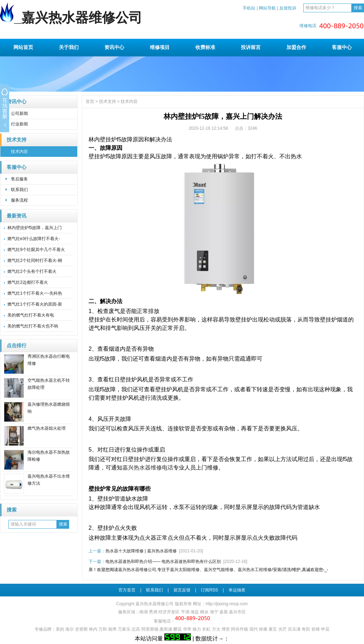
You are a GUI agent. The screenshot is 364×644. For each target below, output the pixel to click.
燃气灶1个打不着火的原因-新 (35, 304)
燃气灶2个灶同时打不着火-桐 (35, 260)
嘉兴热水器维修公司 (137, 570)
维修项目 (160, 47)
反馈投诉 (288, 8)
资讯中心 (114, 47)
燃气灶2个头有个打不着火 (32, 271)
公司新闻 (19, 114)
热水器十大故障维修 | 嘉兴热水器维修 (141, 551)
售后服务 (19, 179)
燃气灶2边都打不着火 (28, 282)
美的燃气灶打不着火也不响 (33, 326)
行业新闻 (19, 124)
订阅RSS (209, 590)
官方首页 (127, 590)
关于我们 (69, 47)
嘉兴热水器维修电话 (148, 468)
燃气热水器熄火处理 (47, 428)
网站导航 (267, 8)
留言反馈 (182, 590)
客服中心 (342, 47)
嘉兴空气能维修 (219, 570)
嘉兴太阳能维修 (185, 570)
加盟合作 (296, 47)
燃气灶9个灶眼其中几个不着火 (36, 250)
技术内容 (19, 152)
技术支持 (17, 140)
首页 (90, 102)
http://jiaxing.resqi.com (227, 604)
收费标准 (205, 47)
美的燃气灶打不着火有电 (31, 315)
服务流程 (19, 200)
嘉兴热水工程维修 (255, 570)
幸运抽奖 (237, 590)
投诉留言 (251, 47)
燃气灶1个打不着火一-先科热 (35, 293)
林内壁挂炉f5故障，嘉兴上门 (35, 228)
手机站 (249, 8)
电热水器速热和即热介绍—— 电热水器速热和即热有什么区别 (163, 562)
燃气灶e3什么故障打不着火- (34, 239)
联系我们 (19, 190)
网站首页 (23, 47)
